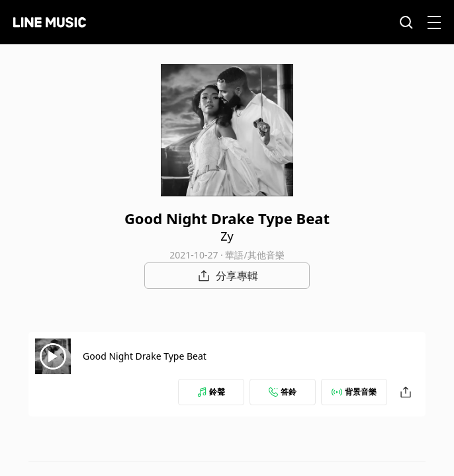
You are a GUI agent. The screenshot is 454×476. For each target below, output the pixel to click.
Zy (227, 236)
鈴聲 (211, 392)
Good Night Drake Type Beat (145, 356)
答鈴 (283, 392)
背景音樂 (354, 392)
